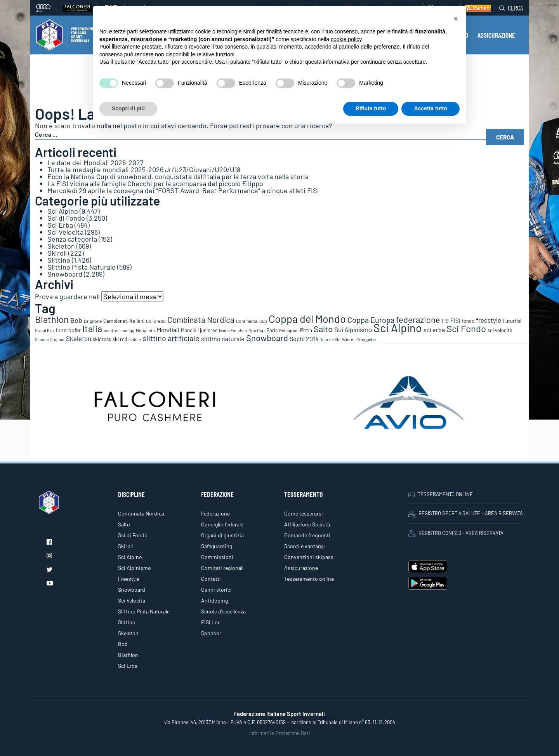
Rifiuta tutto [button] (371, 108)
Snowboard (65, 274)
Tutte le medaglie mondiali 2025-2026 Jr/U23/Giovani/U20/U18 (144, 169)
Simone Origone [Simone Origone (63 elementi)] (50, 339)
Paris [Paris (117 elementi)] (272, 330)
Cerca (511, 8)
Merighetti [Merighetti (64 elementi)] (146, 330)
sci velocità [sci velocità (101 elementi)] (500, 330)
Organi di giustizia (222, 535)
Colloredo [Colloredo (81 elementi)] (156, 321)
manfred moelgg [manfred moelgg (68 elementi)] (119, 330)
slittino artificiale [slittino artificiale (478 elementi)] (171, 338)
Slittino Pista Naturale (82, 267)
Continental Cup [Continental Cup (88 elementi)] (252, 321)
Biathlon (128, 655)
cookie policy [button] (346, 39)
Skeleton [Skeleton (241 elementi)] (79, 338)
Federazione (215, 513)
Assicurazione (301, 568)
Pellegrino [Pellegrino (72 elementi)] (289, 330)
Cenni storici (216, 590)
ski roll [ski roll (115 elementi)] (120, 339)
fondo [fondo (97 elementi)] (468, 321)
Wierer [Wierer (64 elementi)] (348, 339)
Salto (124, 524)
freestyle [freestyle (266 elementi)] (489, 320)
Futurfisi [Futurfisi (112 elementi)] (512, 321)
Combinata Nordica (141, 513)
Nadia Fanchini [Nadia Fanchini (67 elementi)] (233, 330)
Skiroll (57, 253)
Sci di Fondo (66, 218)
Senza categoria (72, 239)
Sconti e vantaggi (305, 546)
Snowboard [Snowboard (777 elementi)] (267, 338)
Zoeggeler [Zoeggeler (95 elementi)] (366, 339)
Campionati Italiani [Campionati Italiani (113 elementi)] (124, 321)
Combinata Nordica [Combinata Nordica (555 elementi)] (201, 320)
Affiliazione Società (307, 524)
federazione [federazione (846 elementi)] (418, 319)
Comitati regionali (222, 568)
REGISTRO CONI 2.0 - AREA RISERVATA (456, 533)
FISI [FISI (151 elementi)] (455, 321)
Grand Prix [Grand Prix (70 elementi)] (45, 330)
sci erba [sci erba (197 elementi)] (434, 330)
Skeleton (61, 246)
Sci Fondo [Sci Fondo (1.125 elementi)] (466, 328)
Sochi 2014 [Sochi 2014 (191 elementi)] (304, 339)
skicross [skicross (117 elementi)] (102, 339)
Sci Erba (60, 225)
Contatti (211, 579)
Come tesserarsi (304, 513)
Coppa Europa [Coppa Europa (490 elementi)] (371, 320)
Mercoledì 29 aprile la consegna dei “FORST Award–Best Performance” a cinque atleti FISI (183, 190)
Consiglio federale (222, 524)
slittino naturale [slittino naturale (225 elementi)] (223, 339)
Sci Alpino (63, 211)
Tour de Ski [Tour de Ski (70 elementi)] (330, 339)
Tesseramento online (309, 579)
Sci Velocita (65, 232)
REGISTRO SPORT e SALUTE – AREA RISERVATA (466, 514)
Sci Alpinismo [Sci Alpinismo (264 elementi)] (353, 329)
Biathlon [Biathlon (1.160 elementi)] (52, 319)
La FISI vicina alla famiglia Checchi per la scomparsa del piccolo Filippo (155, 183)
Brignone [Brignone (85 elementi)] (93, 321)
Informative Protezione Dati (279, 733)
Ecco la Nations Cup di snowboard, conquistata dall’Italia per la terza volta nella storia (178, 176)
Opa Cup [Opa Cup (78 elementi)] (257, 330)
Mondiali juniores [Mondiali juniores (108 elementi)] (199, 330)
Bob (123, 644)
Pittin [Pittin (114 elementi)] (306, 330)
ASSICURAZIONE (496, 35)
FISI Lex (211, 622)
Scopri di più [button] (128, 108)
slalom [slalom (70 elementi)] (135, 339)
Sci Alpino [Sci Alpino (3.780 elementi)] (398, 328)
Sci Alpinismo (135, 568)
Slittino (59, 260)
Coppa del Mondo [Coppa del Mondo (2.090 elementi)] (307, 319)
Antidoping (214, 600)
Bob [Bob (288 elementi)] (76, 320)
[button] (456, 19)
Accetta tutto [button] (431, 108)
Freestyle (129, 579)
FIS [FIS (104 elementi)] (445, 321)
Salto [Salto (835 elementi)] (323, 329)
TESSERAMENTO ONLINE (441, 494)
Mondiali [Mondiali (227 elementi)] (168, 330)
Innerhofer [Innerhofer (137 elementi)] (68, 330)
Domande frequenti (307, 535)
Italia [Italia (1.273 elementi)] (92, 328)
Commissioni (217, 557)
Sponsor (211, 633)
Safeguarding (217, 546)
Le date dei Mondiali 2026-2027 (95, 162)
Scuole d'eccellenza (223, 611)
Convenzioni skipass (309, 557)
